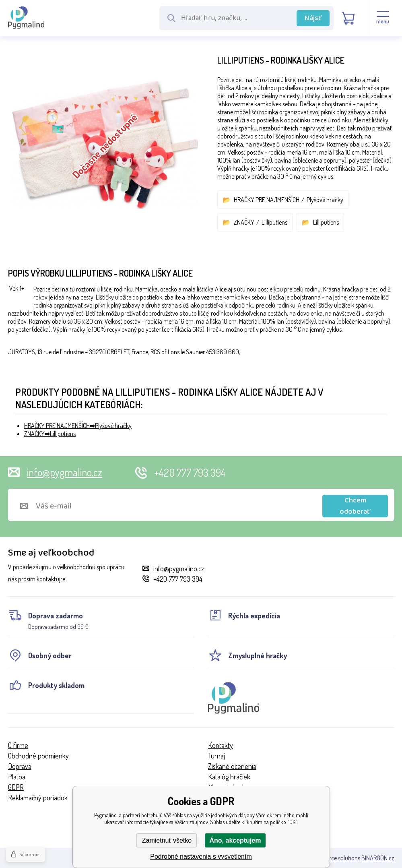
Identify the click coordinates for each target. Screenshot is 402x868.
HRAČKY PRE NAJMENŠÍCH (267, 200)
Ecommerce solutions (333, 858)
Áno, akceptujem (235, 840)
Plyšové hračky (325, 200)
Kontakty (221, 745)
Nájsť (313, 18)
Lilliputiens (274, 222)
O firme (18, 745)
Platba (17, 777)
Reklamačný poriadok (38, 798)
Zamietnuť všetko (167, 840)
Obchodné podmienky (38, 756)
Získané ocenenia (232, 766)
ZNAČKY (244, 222)
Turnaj (216, 756)
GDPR (16, 787)
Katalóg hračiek (229, 777)
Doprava (20, 766)
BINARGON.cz (378, 858)
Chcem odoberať (355, 506)
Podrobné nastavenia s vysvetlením (201, 857)
